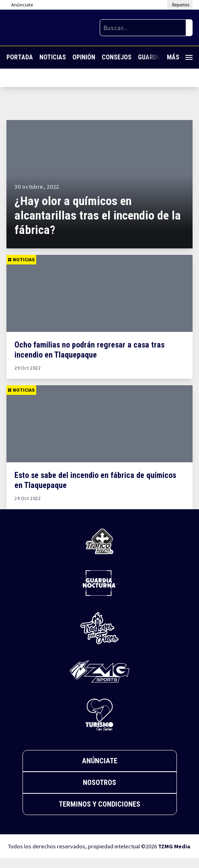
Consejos (117, 57)
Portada (20, 57)
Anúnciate (100, 761)
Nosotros (99, 782)
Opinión (84, 57)
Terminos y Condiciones (99, 804)
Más (180, 57)
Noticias (53, 57)
